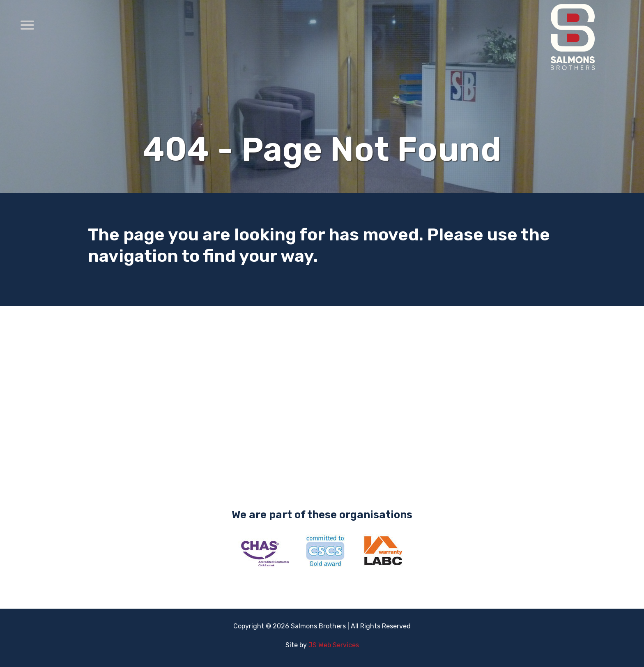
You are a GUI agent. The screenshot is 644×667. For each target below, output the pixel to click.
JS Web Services (334, 645)
